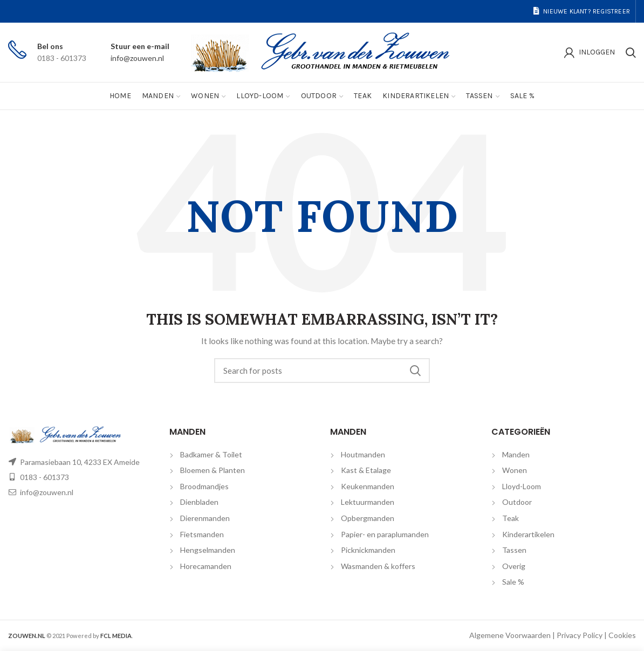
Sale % (513, 582)
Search (415, 371)
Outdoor (517, 502)
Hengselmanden (208, 550)
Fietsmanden (202, 534)
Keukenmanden (368, 486)
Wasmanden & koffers (378, 566)
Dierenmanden (205, 518)
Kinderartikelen (528, 534)
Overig (514, 566)
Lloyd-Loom (522, 486)
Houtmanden (363, 454)
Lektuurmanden (368, 502)
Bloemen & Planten (213, 470)
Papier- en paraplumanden (385, 534)
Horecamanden (206, 566)
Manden (516, 454)
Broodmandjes (204, 486)
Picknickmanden (368, 550)
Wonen (515, 470)
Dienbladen (199, 502)
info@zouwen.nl (137, 58)
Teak (511, 518)
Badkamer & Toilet (211, 454)
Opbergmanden (368, 518)
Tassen (514, 550)
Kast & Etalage (366, 470)
